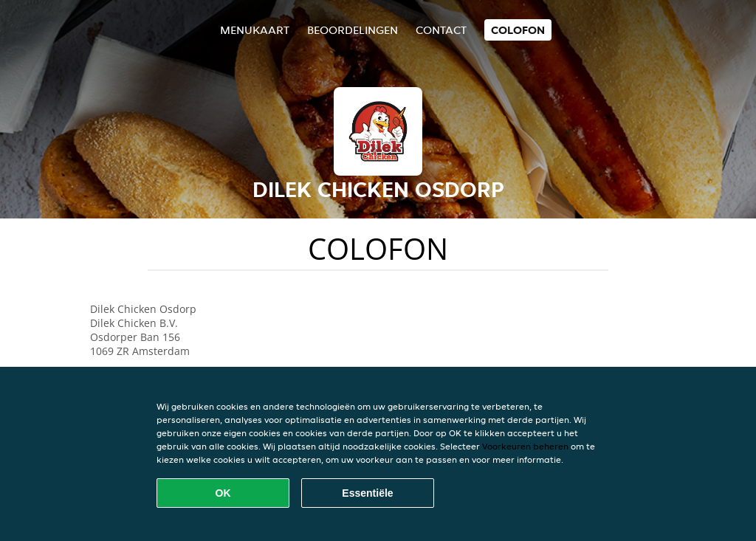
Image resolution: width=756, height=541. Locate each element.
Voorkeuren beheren (525, 446)
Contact (441, 30)
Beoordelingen (353, 30)
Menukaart (255, 30)
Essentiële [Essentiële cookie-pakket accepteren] (367, 493)
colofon (518, 30)
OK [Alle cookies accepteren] (223, 493)
